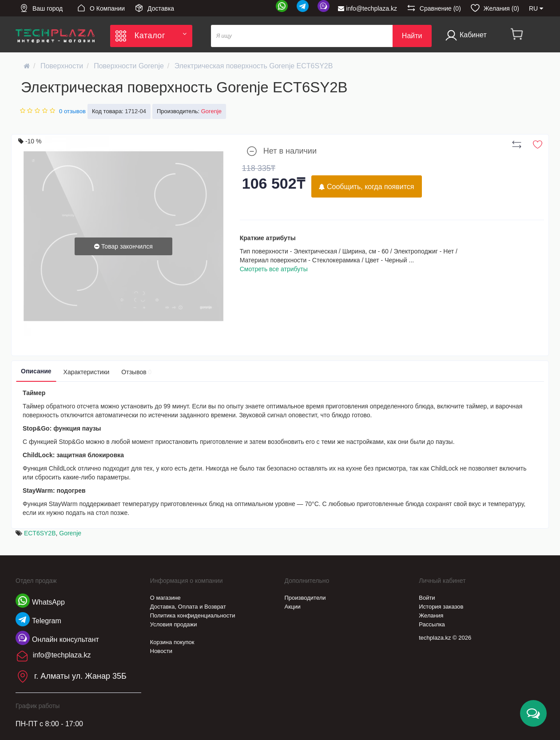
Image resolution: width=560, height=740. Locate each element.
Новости (161, 651)
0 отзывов (72, 111)
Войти (427, 598)
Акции (293, 607)
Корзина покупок (172, 642)
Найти (412, 36)
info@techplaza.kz (367, 8)
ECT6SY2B (40, 533)
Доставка (154, 8)
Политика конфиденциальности (193, 615)
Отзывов (136, 372)
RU (536, 8)
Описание (36, 371)
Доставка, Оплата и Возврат (188, 607)
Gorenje (70, 533)
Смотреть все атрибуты (274, 269)
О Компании (101, 8)
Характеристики (87, 372)
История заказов (441, 607)
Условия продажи (174, 624)
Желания (431, 615)
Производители (305, 598)
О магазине (165, 598)
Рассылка (432, 624)
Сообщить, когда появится (367, 187)
